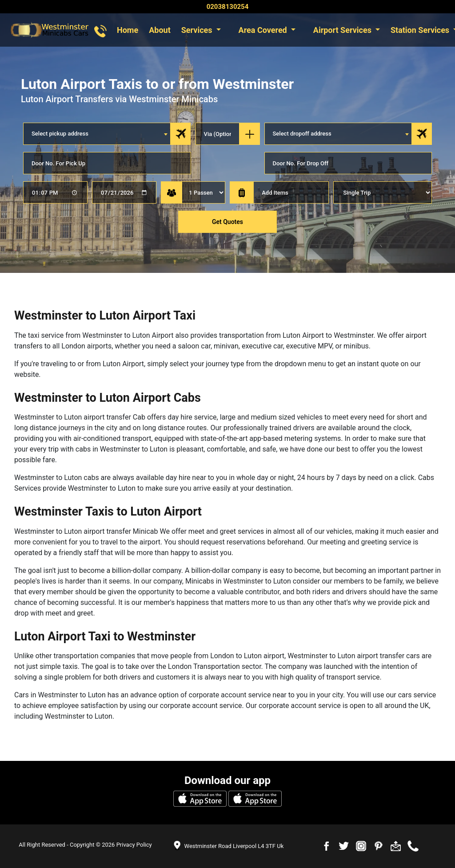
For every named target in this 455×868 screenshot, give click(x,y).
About (160, 30)
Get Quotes (227, 222)
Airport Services (343, 30)
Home (128, 30)
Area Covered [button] (264, 30)
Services (198, 30)
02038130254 (228, 7)
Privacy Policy (134, 845)
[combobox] (97, 134)
